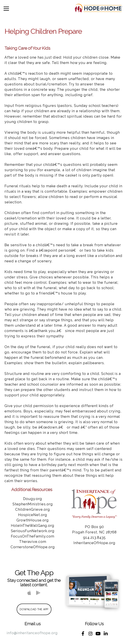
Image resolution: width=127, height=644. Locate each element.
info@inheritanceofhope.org (32, 633)
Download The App (34, 609)
